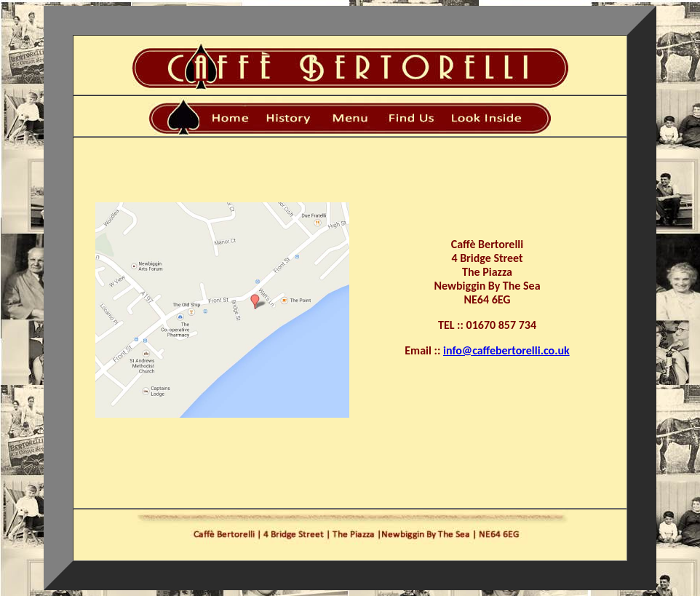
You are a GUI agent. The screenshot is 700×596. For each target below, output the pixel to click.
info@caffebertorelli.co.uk (506, 350)
